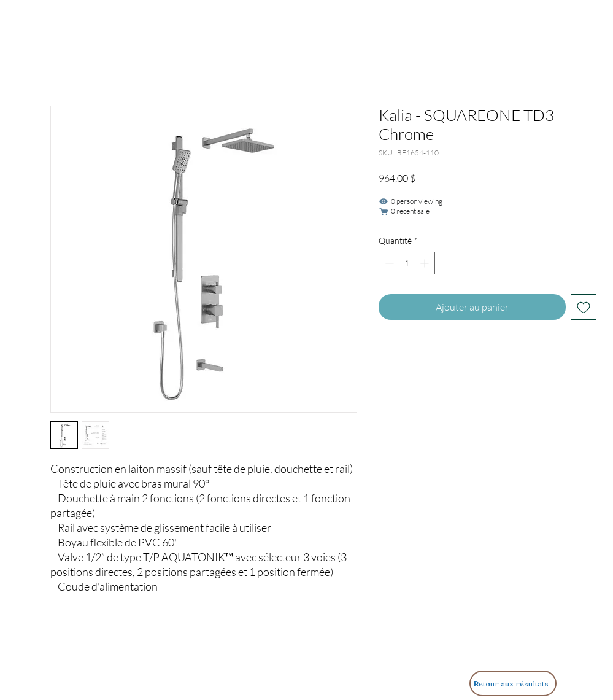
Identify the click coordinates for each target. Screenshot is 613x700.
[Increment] (426, 263)
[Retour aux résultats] (513, 683)
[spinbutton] (407, 263)
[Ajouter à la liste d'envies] (584, 307)
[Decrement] (388, 263)
